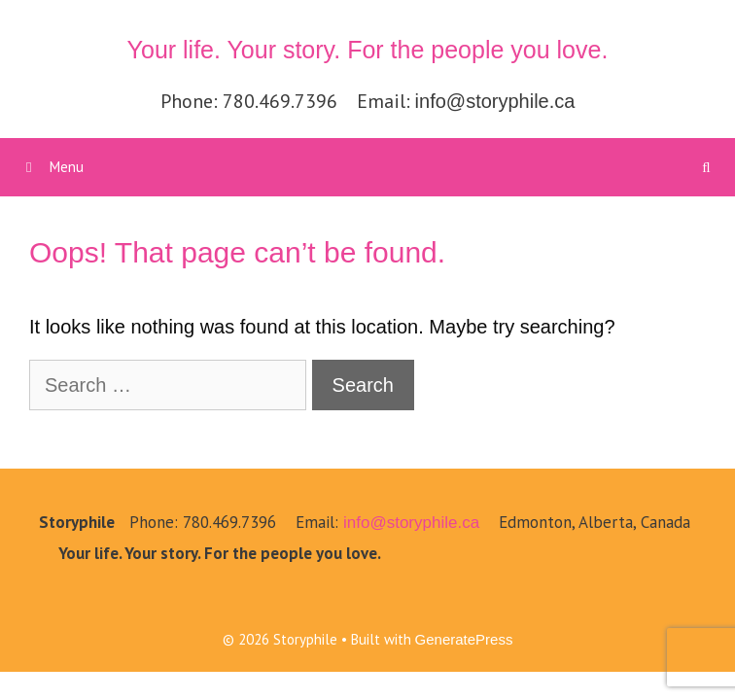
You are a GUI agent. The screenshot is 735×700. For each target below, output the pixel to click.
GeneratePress (464, 639)
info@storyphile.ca (495, 101)
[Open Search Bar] (706, 167)
